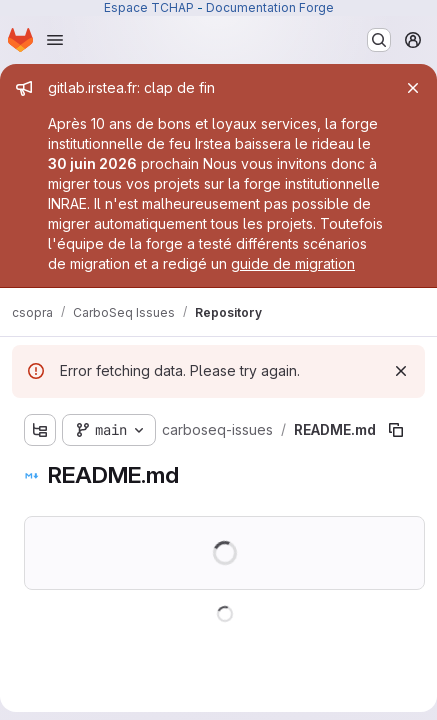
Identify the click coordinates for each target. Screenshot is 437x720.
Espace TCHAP (149, 7)
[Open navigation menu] (55, 40)
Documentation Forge (270, 7)
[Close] (413, 88)
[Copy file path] (396, 430)
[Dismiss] (401, 371)
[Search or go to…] (379, 40)
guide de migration (293, 263)
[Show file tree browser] (40, 430)
